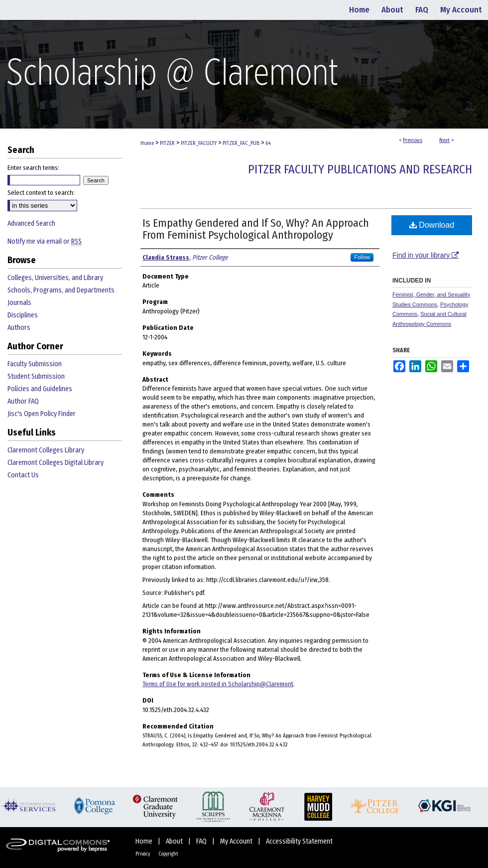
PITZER (167, 143)
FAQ (202, 841)
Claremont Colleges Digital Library (56, 463)
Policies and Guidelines (40, 389)
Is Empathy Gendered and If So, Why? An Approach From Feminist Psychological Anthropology (256, 229)
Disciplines (23, 315)
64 (268, 143)
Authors (19, 328)
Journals (19, 303)
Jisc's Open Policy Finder (42, 414)
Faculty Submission (35, 364)
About (175, 841)
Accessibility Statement (299, 841)
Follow (362, 257)
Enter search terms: (33, 168)
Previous (413, 140)
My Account (237, 841)
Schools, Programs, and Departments (61, 290)
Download (432, 225)
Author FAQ (23, 401)
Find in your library (426, 255)
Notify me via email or (45, 241)
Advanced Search (31, 223)
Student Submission (36, 376)
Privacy (143, 854)
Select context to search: (41, 193)
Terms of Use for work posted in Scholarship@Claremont (218, 684)
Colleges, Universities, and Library (55, 278)
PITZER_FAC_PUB (241, 143)
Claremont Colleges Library (46, 450)
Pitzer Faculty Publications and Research (360, 169)
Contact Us (23, 475)
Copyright (168, 854)
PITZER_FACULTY (199, 143)
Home (147, 143)
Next (444, 140)
